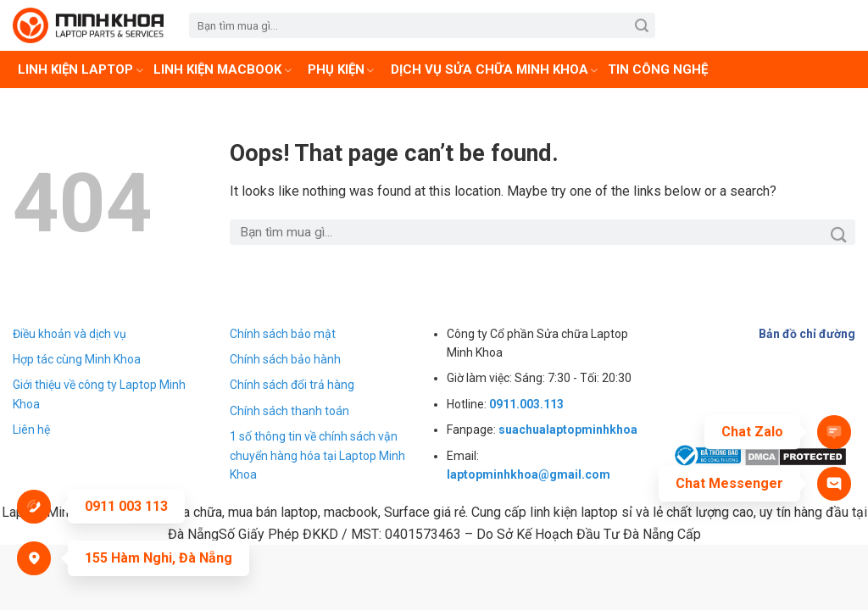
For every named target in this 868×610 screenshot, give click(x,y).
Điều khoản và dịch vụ (70, 334)
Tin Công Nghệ (658, 69)
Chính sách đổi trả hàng (292, 385)
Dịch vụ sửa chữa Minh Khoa (495, 69)
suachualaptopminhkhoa (568, 430)
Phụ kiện (341, 69)
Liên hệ (31, 430)
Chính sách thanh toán (289, 411)
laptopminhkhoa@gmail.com (529, 474)
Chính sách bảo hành (285, 359)
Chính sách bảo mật (283, 334)
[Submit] (641, 25)
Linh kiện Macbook (223, 69)
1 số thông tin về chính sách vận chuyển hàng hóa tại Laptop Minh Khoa (317, 455)
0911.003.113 (526, 404)
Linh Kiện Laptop (81, 69)
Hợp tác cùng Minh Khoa (77, 359)
